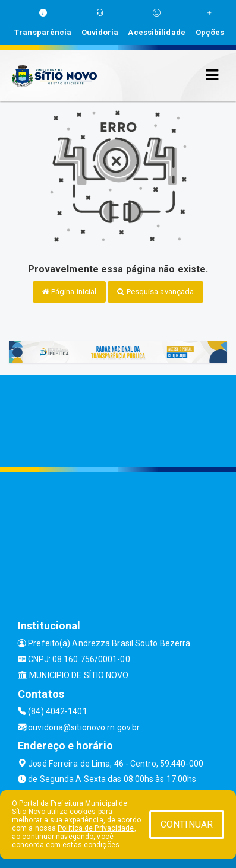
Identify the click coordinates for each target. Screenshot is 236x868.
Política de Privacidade (96, 828)
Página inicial (70, 292)
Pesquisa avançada (155, 292)
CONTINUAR (187, 824)
